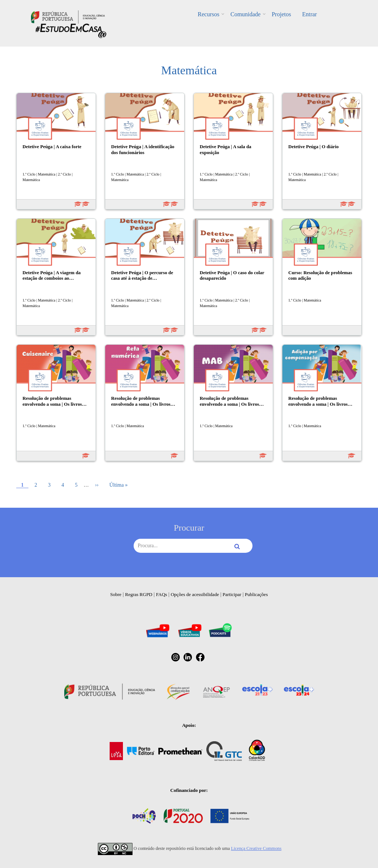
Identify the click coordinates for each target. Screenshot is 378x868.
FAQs (162, 594)
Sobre (116, 594)
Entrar (309, 14)
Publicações (256, 594)
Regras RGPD (139, 594)
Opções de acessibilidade (195, 594)
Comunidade (245, 14)
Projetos (281, 14)
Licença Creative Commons (256, 848)
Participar (232, 594)
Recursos (209, 14)
